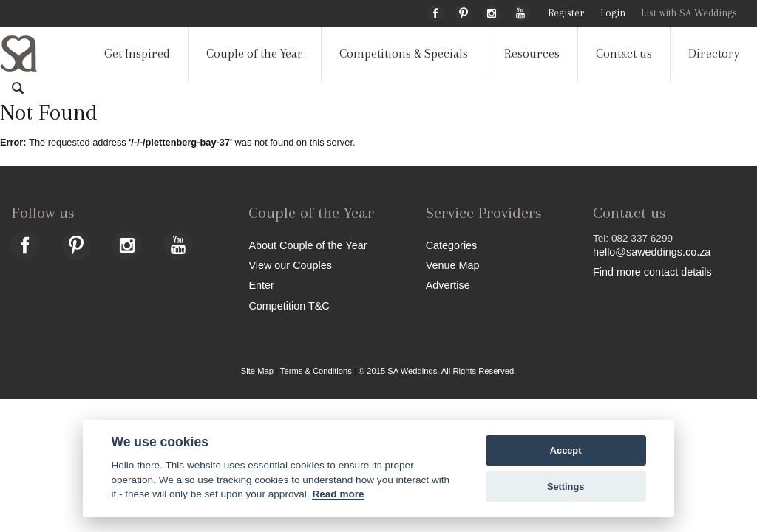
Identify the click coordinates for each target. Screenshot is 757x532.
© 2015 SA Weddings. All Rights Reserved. (437, 371)
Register (566, 13)
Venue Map (453, 265)
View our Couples (290, 265)
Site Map (257, 371)
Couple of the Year (255, 54)
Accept (566, 450)
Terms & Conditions (316, 371)
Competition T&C (289, 306)
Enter (261, 285)
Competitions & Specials (404, 54)
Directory (714, 54)
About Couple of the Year (308, 245)
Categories (452, 245)
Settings (566, 487)
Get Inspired (137, 54)
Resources (532, 54)
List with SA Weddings (689, 13)
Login (613, 13)
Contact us (624, 54)
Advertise (448, 285)
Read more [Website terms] (338, 494)
